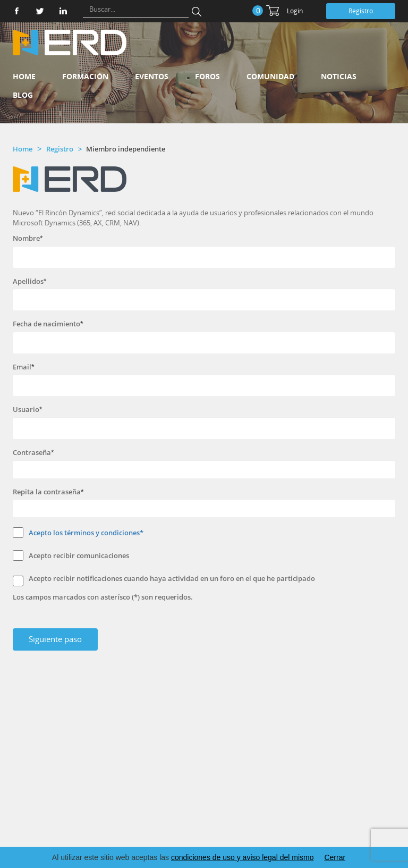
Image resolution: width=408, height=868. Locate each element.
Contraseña (32, 452)
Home (24, 76)
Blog (23, 95)
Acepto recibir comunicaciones (79, 555)
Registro (361, 11)
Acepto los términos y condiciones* (86, 533)
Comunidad (270, 76)
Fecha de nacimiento (46, 324)
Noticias (339, 76)
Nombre (26, 238)
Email (22, 367)
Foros (207, 76)
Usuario (26, 409)
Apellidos (28, 281)
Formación (85, 76)
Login (295, 11)
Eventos (152, 76)
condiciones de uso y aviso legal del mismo (242, 857)
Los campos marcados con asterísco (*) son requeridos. (103, 597)
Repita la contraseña (47, 492)
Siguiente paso (55, 639)
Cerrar (335, 857)
